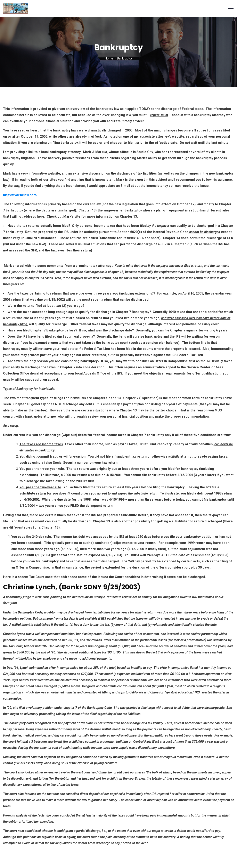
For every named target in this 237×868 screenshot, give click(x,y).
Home (109, 58)
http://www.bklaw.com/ (20, 195)
